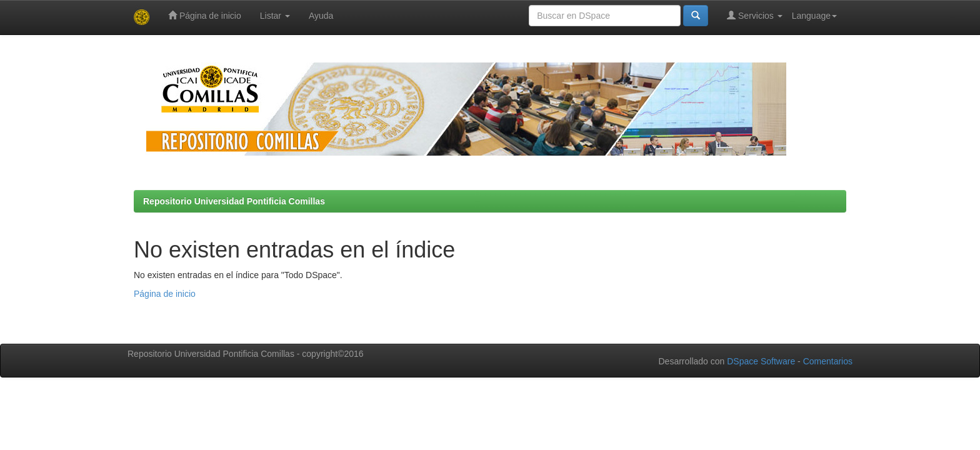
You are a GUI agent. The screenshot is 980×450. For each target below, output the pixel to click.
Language (814, 16)
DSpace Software (761, 361)
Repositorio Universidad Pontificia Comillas (234, 201)
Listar (275, 16)
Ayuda (321, 16)
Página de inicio (205, 15)
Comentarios (828, 361)
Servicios (755, 15)
